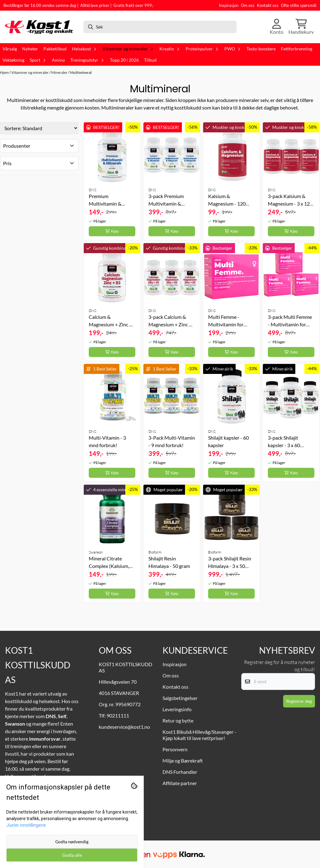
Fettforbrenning (297, 49)
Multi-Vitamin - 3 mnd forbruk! (107, 441)
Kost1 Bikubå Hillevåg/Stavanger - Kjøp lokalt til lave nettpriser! (199, 735)
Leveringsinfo (177, 709)
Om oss (248, 5)
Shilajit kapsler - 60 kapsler (228, 441)
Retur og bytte (178, 720)
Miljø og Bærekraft (183, 761)
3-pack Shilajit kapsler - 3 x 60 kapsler (284, 442)
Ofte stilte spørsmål (299, 5)
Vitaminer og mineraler (30, 72)
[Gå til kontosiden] (277, 27)
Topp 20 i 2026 (124, 60)
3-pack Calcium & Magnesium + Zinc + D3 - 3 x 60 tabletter (170, 321)
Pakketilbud (55, 49)
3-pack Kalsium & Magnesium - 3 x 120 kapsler (290, 200)
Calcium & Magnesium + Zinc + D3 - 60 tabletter (110, 321)
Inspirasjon (229, 5)
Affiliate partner (180, 783)
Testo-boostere (261, 49)
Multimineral (81, 72)
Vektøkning (13, 60)
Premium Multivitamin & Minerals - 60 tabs (108, 200)
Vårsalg (10, 49)
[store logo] (41, 27)
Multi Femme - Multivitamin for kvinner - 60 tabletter (231, 321)
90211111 (118, 715)
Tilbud (150, 60)
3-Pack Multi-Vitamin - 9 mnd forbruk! (172, 441)
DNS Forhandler (180, 772)
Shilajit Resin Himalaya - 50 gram (169, 562)
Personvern (175, 749)
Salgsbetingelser (180, 698)
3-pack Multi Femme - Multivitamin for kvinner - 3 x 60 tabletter (290, 321)
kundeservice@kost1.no (124, 727)
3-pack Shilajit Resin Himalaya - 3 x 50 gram (230, 563)
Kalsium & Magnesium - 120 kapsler (227, 200)
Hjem (5, 72)
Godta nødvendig (72, 842)
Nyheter (30, 49)
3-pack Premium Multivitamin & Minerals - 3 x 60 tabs (171, 200)
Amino (58, 60)
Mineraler (60, 72)
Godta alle (72, 855)
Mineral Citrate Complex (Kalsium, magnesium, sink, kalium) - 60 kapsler (110, 563)
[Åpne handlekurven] (301, 27)
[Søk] (160, 27)
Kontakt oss (268, 5)
